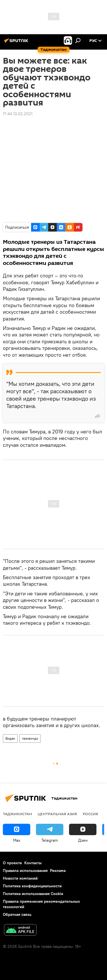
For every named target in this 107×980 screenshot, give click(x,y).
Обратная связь (17, 914)
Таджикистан (17, 814)
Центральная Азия (57, 814)
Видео (10, 738)
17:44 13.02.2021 (18, 114)
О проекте (12, 863)
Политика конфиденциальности (32, 886)
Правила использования (25, 871)
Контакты (33, 863)
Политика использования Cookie (33, 894)
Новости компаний (20, 878)
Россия (90, 814)
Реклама (58, 871)
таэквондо (30, 738)
